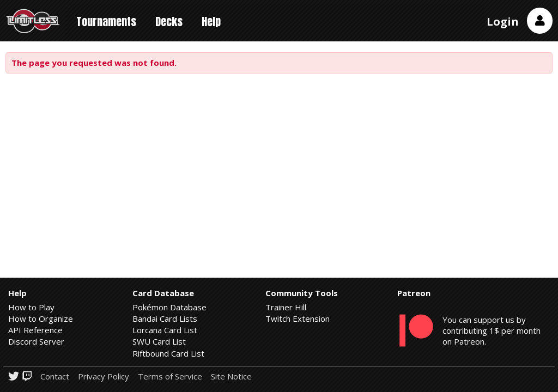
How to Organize (41, 318)
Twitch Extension (298, 318)
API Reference (35, 330)
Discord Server (36, 341)
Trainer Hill (286, 307)
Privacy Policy (104, 376)
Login (503, 22)
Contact (55, 376)
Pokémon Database (169, 307)
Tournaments (106, 22)
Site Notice (231, 376)
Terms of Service (170, 376)
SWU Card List (159, 341)
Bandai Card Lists (165, 318)
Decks (169, 22)
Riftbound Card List (168, 353)
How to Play (31, 307)
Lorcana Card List (165, 330)
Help (211, 22)
